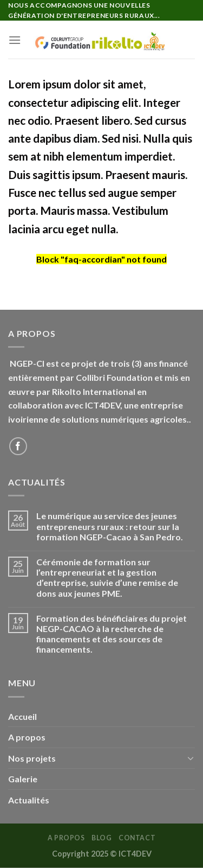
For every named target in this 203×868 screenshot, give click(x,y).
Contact (137, 838)
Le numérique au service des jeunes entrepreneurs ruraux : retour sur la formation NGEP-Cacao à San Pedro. (110, 526)
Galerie (23, 779)
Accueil (22, 716)
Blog (101, 838)
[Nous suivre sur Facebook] (18, 446)
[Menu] (15, 40)
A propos (27, 737)
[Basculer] (191, 758)
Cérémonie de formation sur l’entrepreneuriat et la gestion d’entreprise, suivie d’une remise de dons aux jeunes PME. (107, 577)
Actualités (29, 800)
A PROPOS (66, 838)
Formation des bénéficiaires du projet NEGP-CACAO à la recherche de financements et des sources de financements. (112, 634)
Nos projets (32, 758)
